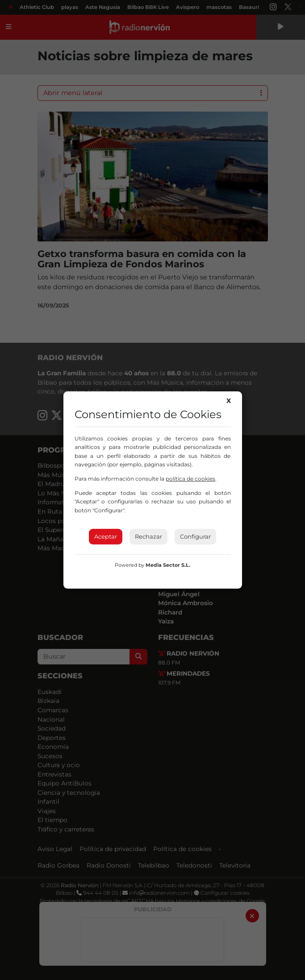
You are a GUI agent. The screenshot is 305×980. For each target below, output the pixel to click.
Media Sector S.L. (168, 565)
